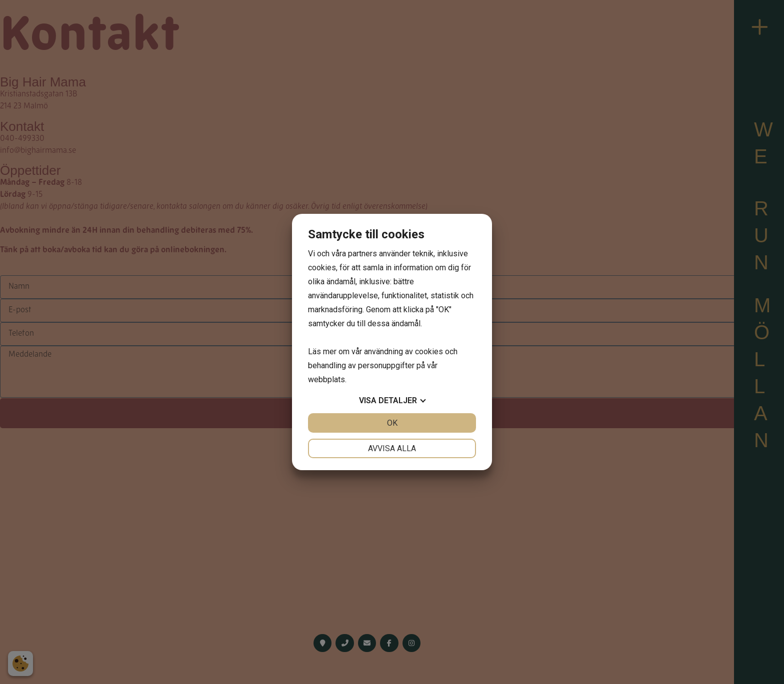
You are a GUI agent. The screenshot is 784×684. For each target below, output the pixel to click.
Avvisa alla (392, 448)
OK (392, 423)
